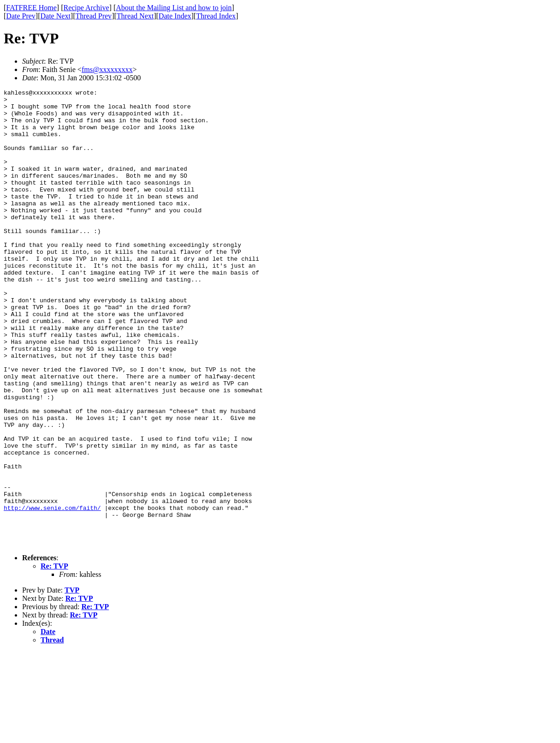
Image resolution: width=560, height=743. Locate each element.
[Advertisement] (518, 144)
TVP (72, 681)
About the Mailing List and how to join (174, 8)
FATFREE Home (31, 8)
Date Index (175, 16)
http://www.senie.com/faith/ (52, 592)
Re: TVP (54, 657)
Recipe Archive (86, 8)
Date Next (56, 16)
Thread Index (216, 16)
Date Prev (21, 16)
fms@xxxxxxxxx (107, 69)
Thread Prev (93, 16)
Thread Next (135, 16)
